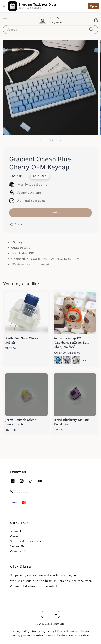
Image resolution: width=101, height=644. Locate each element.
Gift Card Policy (57, 636)
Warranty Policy (33, 636)
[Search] (91, 29)
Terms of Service (67, 631)
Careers (16, 536)
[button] (5, 20)
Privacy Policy (21, 631)
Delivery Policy (79, 636)
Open (93, 6)
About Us (17, 532)
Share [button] (16, 224)
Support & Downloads (26, 541)
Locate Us (17, 547)
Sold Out (50, 212)
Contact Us (18, 551)
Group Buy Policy (43, 631)
